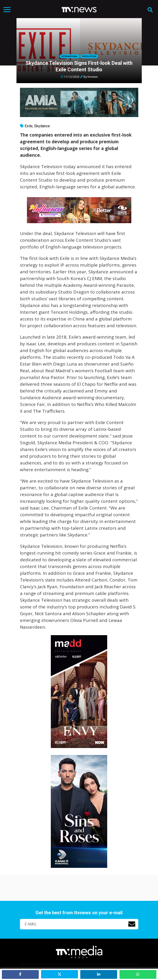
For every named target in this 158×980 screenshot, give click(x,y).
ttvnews (93, 77)
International (69, 56)
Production (89, 56)
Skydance (42, 126)
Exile (29, 126)
